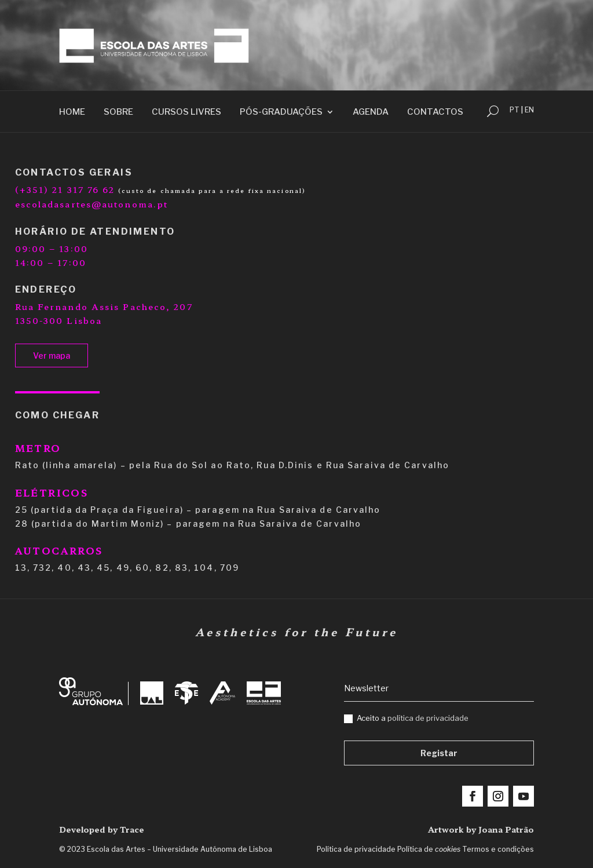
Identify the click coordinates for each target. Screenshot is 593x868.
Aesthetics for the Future (296, 632)
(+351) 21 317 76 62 (65, 189)
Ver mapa (52, 355)
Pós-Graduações (281, 112)
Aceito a (406, 718)
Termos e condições (498, 849)
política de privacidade (428, 718)
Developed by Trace (102, 829)
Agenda (371, 112)
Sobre (118, 112)
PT (515, 110)
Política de (429, 849)
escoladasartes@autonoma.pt (92, 204)
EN (529, 110)
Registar (439, 753)
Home (72, 112)
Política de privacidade (356, 849)
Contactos (435, 112)
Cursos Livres (186, 112)
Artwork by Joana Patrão (481, 829)
